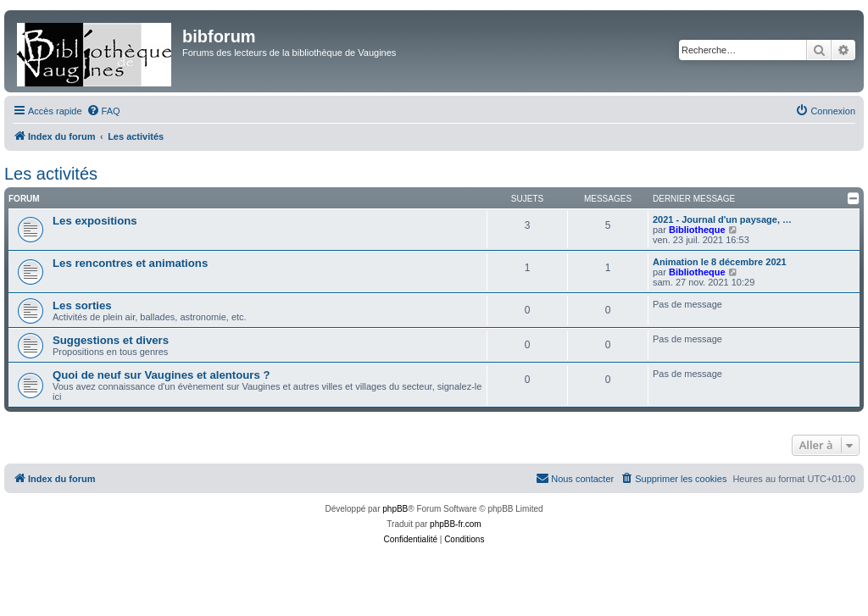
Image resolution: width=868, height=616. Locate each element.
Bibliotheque (697, 230)
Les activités (51, 174)
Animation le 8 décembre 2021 (720, 262)
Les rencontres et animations (130, 263)
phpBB (395, 509)
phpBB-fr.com (456, 524)
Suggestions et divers (111, 340)
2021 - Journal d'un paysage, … (722, 219)
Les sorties (82, 305)
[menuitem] (103, 111)
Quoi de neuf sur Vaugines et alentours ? (161, 375)
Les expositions (95, 221)
